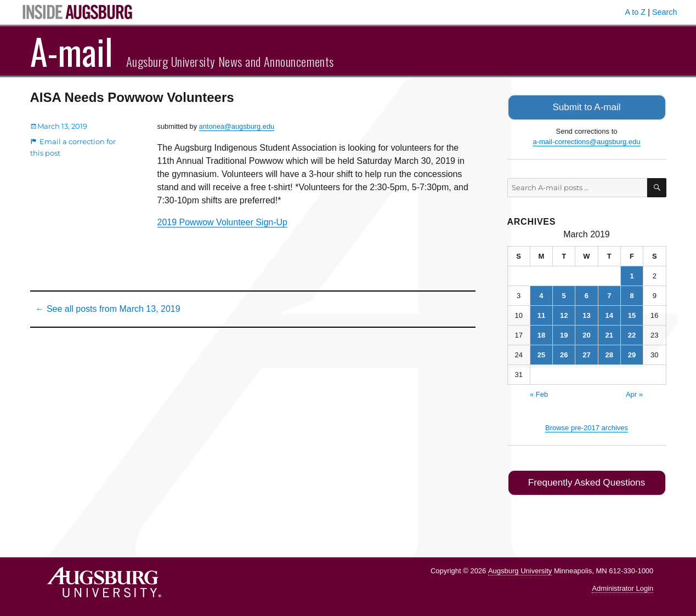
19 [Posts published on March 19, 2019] (564, 334)
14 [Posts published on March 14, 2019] (609, 314)
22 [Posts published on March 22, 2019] (632, 334)
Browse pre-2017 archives (587, 427)
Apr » (634, 393)
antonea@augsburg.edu (237, 126)
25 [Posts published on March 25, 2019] (541, 354)
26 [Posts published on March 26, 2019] (564, 354)
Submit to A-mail (587, 107)
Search (665, 12)
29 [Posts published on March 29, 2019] (632, 354)
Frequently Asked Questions (587, 481)
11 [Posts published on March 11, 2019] (541, 314)
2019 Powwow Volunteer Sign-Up (222, 222)
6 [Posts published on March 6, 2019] (587, 295)
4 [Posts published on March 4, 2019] (541, 295)
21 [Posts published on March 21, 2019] (609, 334)
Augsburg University (520, 568)
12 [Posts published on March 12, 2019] (564, 314)
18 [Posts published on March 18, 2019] (541, 334)
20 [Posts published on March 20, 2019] (586, 334)
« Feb (539, 393)
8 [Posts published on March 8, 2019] (632, 295)
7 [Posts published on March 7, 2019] (609, 295)
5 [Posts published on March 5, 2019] (564, 295)
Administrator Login (623, 586)
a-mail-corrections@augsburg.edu (586, 141)
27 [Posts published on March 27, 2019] (586, 354)
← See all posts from (108, 309)
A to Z (636, 12)
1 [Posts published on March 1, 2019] (632, 275)
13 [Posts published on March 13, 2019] (586, 314)
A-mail (72, 51)
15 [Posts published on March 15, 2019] (632, 314)
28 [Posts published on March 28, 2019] (609, 354)
